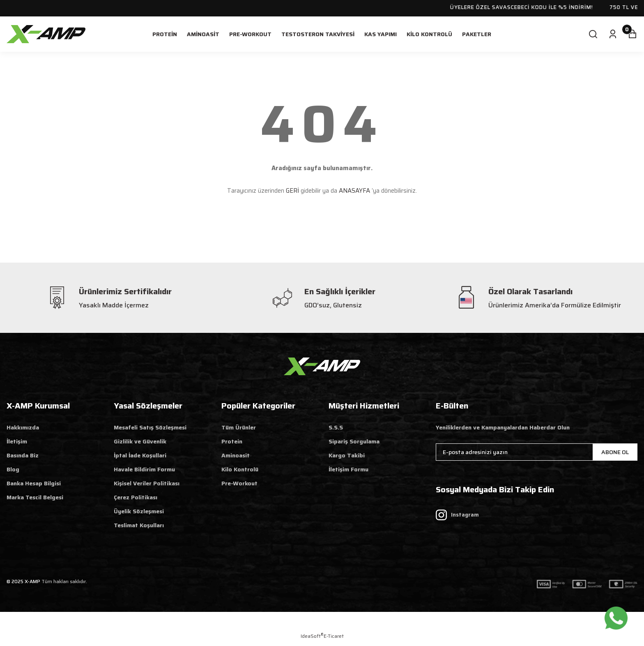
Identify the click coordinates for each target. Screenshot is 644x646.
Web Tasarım (293, 624)
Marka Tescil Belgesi (35, 497)
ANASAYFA (354, 191)
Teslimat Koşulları (139, 525)
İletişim (17, 441)
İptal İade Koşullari (140, 455)
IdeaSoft (312, 636)
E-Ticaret (334, 636)
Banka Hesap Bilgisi (34, 483)
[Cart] (632, 34)
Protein (232, 441)
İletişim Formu (348, 469)
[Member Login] (613, 34)
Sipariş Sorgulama (354, 441)
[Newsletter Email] (537, 452)
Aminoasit (236, 455)
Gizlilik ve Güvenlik (140, 441)
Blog (13, 469)
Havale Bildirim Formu (144, 469)
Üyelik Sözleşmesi (139, 511)
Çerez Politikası (136, 497)
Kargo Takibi (347, 455)
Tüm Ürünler (239, 427)
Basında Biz (23, 455)
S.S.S (336, 427)
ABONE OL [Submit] (615, 452)
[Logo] (46, 33)
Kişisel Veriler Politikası (147, 483)
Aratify (354, 624)
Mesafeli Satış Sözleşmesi (150, 427)
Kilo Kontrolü (240, 469)
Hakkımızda (23, 427)
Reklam (326, 624)
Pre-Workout (239, 483)
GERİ (292, 191)
